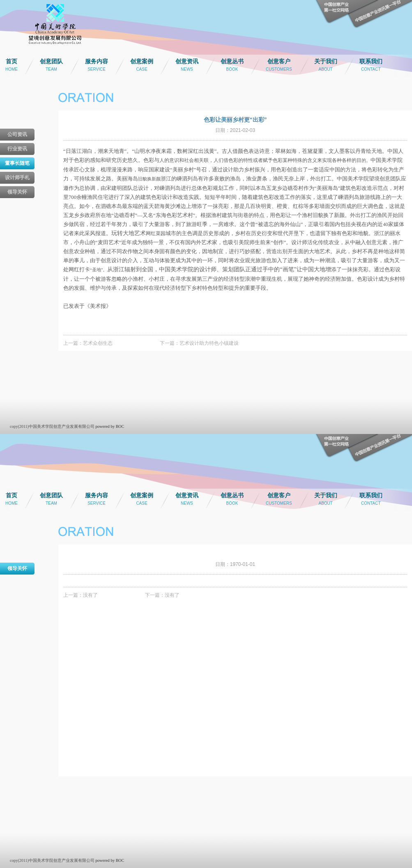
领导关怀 (17, 192)
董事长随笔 (17, 163)
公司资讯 (17, 134)
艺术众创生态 (98, 343)
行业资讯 (17, 149)
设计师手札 (17, 178)
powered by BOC (110, 426)
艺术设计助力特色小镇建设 (209, 343)
